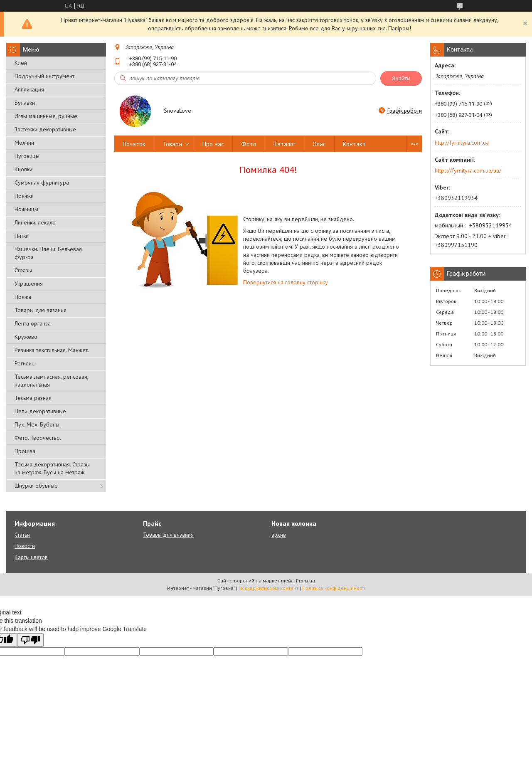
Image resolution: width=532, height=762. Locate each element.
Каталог (284, 144)
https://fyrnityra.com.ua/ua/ (468, 170)
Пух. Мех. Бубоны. (38, 424)
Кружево (26, 337)
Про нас (213, 144)
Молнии (24, 143)
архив (279, 535)
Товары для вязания (41, 310)
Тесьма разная (33, 398)
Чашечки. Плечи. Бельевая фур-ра (48, 253)
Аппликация (29, 89)
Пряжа (23, 297)
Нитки (22, 236)
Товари (172, 144)
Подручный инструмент (44, 76)
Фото (249, 144)
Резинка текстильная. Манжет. (52, 350)
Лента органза (33, 323)
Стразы (23, 270)
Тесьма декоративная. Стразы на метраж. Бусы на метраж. (52, 468)
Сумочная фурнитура (42, 182)
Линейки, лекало (35, 222)
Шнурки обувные (36, 486)
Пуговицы (27, 156)
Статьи (22, 535)
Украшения (29, 284)
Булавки (25, 103)
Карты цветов (31, 557)
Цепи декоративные (40, 411)
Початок (134, 144)
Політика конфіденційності (334, 588)
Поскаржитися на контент (268, 588)
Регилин (25, 363)
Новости (25, 546)
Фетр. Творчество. (38, 438)
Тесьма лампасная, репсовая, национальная (51, 381)
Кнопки (23, 169)
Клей (21, 63)
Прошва (25, 451)
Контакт (354, 144)
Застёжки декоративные (45, 129)
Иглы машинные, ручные (46, 116)
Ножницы (26, 209)
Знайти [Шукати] (401, 78)
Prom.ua (305, 581)
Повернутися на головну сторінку (286, 282)
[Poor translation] (30, 640)
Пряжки (24, 196)
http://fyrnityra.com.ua (462, 143)
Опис (319, 144)
